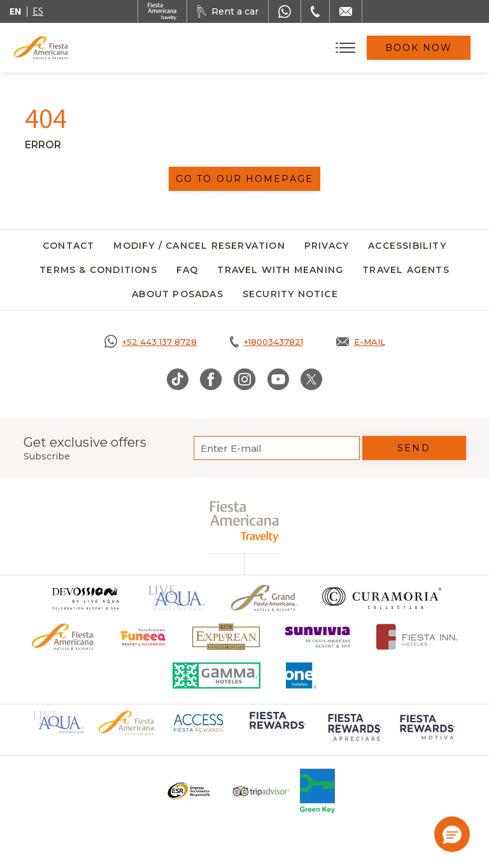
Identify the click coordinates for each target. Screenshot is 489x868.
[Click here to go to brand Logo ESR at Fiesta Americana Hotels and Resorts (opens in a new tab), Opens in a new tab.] (188, 791)
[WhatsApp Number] (285, 11)
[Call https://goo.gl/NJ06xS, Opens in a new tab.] (151, 342)
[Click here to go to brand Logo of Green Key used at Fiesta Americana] (317, 791)
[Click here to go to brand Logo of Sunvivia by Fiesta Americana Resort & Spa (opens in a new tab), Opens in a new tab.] (318, 637)
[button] (452, 834)
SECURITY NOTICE (290, 294)
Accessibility (407, 246)
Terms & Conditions (98, 270)
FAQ (188, 270)
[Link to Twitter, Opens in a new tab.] (311, 379)
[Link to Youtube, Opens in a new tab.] (278, 379)
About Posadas (178, 294)
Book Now (419, 48)
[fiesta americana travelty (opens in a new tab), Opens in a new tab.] (245, 521)
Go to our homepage (244, 179)
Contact (68, 246)
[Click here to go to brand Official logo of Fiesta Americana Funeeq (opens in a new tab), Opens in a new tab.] (144, 637)
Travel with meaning (280, 270)
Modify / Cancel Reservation (199, 246)
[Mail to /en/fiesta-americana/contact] (346, 11)
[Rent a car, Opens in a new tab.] (228, 11)
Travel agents (406, 270)
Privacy (327, 246)
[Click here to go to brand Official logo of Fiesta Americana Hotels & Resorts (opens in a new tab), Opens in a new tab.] (127, 722)
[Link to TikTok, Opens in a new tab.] (178, 379)
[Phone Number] (315, 11)
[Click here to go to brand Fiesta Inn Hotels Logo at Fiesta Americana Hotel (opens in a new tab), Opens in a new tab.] (417, 637)
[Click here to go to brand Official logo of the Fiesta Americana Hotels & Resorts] (63, 637)
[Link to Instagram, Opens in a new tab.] (245, 379)
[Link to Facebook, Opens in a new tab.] (211, 379)
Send (414, 448)
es (38, 11)
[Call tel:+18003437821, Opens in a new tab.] (266, 342)
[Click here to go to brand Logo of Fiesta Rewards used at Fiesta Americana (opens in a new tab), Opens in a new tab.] (276, 729)
